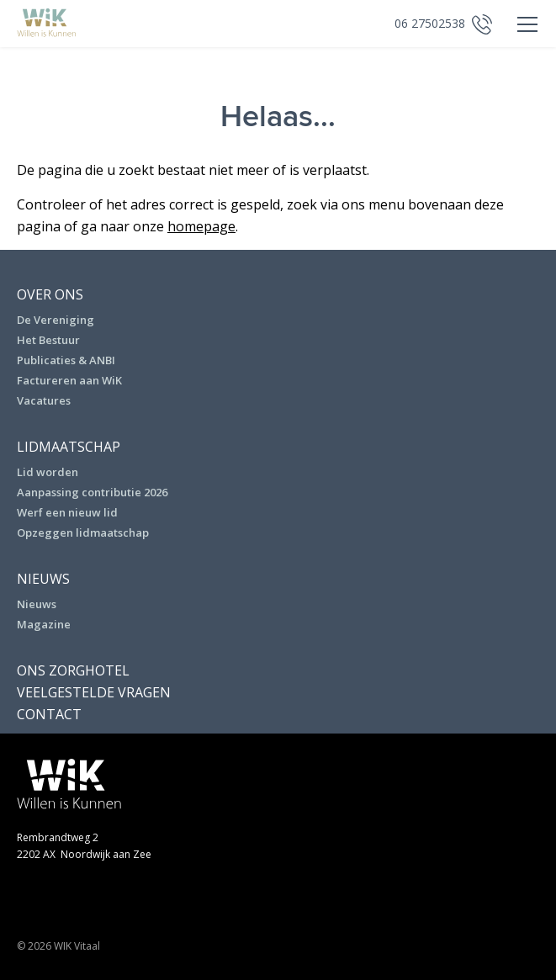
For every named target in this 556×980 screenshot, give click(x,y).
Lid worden (48, 472)
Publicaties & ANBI (66, 360)
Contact (49, 714)
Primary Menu (522, 25)
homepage (201, 226)
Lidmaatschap (69, 447)
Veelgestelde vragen (94, 692)
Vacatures (44, 400)
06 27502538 (430, 23)
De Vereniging (56, 320)
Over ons (50, 294)
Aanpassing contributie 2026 (92, 492)
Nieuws (43, 579)
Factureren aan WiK (69, 380)
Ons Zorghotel (73, 670)
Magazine (44, 624)
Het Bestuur (48, 340)
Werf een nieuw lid (67, 512)
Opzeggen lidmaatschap (83, 532)
